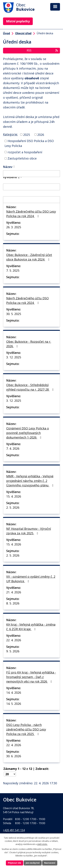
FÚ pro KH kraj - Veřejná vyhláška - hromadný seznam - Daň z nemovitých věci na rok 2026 (31, 677)
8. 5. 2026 (13, 603)
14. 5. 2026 (14, 704)
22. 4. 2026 (14, 640)
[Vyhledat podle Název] (32, 174)
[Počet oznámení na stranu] (10, 774)
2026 (41, 134)
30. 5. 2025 (14, 314)
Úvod (6, 33)
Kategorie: (10, 134)
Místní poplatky (18, 21)
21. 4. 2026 (14, 592)
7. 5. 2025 (13, 270)
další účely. (42, 844)
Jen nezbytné (33, 863)
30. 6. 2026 (14, 756)
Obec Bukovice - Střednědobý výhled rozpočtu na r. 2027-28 (31, 387)
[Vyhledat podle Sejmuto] (32, 200)
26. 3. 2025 (14, 227)
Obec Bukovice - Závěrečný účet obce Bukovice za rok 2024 (29, 257)
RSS (43, 50)
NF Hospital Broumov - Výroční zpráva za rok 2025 (29, 531)
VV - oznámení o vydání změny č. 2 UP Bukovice (31, 579)
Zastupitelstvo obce (22, 158)
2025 (27, 134)
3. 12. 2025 (14, 357)
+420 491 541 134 (14, 830)
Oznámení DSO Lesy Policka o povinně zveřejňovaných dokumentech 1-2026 (28, 433)
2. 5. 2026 (13, 507)
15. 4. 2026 (14, 496)
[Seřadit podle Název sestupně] (14, 167)
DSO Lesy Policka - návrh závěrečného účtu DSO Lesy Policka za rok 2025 (26, 729)
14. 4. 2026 (14, 693)
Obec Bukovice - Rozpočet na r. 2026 (29, 344)
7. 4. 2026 (13, 448)
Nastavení (50, 863)
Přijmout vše (15, 863)
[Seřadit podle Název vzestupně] (14, 166)
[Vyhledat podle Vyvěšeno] (32, 187)
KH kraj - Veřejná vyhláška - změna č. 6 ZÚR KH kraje (31, 627)
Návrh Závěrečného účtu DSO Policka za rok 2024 (27, 300)
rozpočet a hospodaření (25, 152)
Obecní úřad (23, 33)
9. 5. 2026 (13, 651)
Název (8, 167)
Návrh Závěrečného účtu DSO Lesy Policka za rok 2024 (31, 214)
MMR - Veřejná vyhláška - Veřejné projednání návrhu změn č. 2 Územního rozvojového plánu (30, 481)
